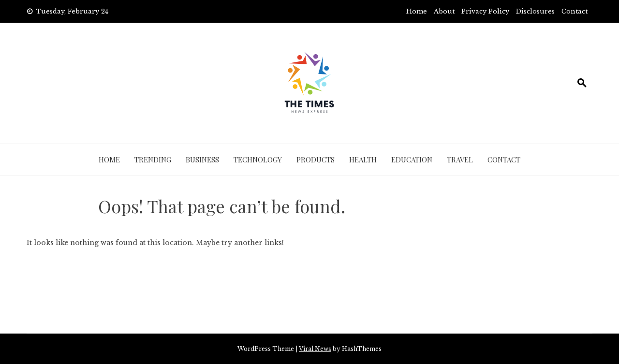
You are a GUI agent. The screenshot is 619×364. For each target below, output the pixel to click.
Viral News (315, 349)
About (444, 11)
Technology (258, 160)
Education (412, 160)
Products (316, 160)
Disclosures (535, 11)
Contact (575, 11)
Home (417, 11)
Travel (460, 160)
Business (202, 160)
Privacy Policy (485, 11)
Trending (153, 160)
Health (363, 160)
